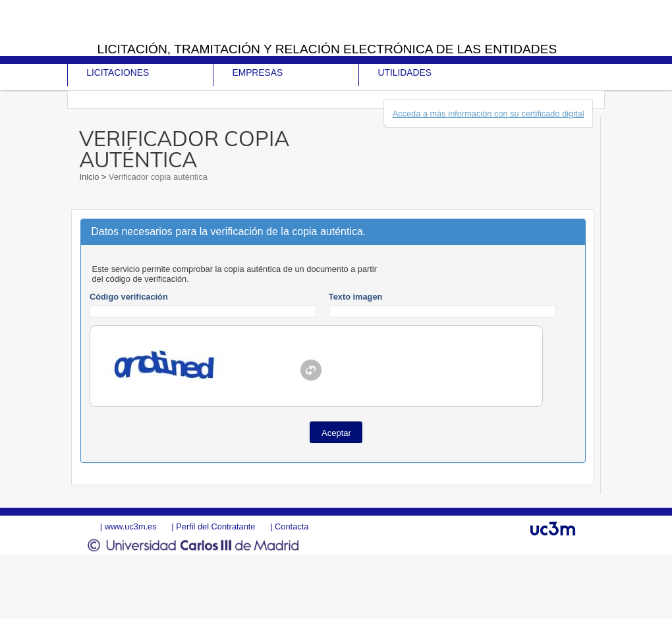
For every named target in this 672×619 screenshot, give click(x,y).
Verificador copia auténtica (157, 177)
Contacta (292, 526)
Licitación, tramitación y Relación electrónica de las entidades (327, 49)
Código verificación (129, 297)
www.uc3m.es (131, 526)
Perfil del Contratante (215, 526)
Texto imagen (356, 297)
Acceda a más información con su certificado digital (489, 114)
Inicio (90, 177)
